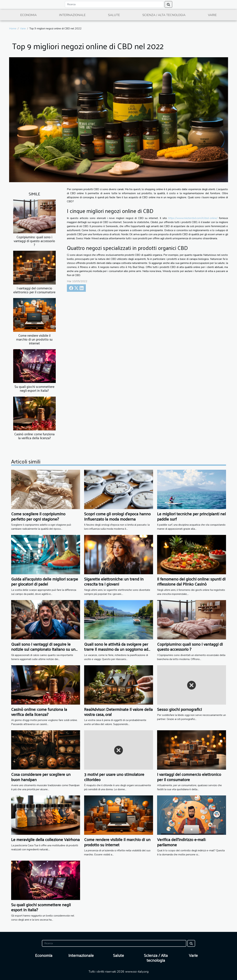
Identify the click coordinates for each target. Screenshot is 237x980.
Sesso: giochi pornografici (179, 709)
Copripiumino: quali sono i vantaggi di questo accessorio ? (34, 241)
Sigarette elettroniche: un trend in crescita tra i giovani (114, 581)
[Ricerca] (114, 4)
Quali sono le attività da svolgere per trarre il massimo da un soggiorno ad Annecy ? (116, 649)
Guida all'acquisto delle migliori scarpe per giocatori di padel (45, 581)
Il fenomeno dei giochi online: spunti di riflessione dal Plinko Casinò (191, 581)
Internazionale (72, 15)
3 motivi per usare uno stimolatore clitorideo (114, 777)
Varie (212, 15)
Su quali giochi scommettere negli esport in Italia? (34, 388)
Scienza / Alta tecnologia (164, 15)
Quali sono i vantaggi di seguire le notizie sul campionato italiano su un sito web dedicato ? (43, 649)
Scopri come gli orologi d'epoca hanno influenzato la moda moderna (117, 516)
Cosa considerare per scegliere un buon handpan (41, 777)
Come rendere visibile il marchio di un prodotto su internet (34, 339)
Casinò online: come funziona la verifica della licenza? (34, 436)
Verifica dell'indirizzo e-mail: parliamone (181, 842)
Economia (28, 15)
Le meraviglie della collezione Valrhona (45, 839)
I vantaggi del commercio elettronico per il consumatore (34, 290)
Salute (114, 15)
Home (13, 29)
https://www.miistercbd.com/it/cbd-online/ (193, 218)
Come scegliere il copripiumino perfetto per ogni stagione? (38, 516)
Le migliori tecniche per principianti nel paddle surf (191, 516)
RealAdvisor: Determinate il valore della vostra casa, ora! (118, 712)
